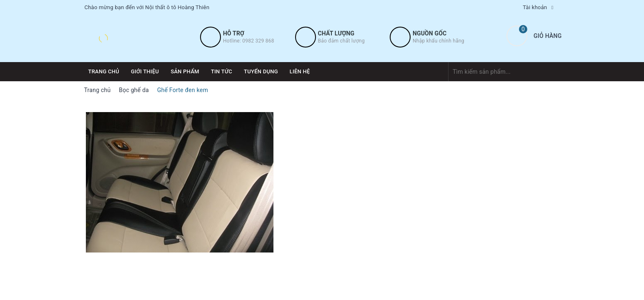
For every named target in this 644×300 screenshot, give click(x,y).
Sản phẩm (185, 71)
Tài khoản (535, 7)
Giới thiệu (145, 71)
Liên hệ (300, 71)
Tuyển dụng (261, 71)
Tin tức (222, 71)
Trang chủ (104, 71)
